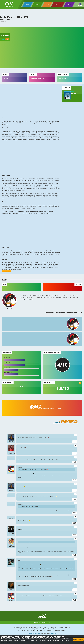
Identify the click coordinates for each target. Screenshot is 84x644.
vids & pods (58, 5)
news (28, 5)
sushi (47, 5)
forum (69, 5)
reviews (37, 5)
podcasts (45, 632)
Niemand (56, 427)
